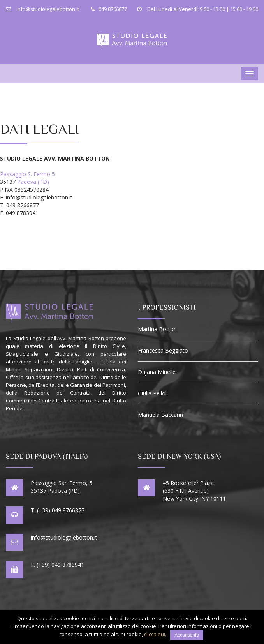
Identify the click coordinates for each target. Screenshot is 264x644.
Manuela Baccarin (160, 415)
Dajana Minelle (157, 372)
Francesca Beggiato (163, 351)
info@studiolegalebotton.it (64, 537)
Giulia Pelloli (153, 393)
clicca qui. (155, 634)
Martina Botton (157, 329)
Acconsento (187, 635)
